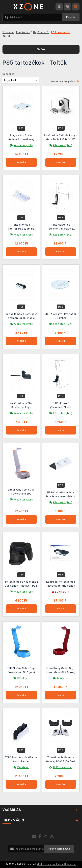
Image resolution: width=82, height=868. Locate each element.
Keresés (71, 17)
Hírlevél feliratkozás (59, 849)
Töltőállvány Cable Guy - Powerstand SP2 (21, 492)
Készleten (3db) (23, 235)
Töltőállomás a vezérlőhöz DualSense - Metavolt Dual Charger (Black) (21, 584)
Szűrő (41, 49)
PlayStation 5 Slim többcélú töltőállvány (21, 137)
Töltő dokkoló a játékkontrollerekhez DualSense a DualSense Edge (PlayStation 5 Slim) (61, 227)
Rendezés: (9, 74)
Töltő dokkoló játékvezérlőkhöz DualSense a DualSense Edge (61, 406)
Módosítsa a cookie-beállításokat (57, 864)
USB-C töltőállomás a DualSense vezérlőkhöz (61, 495)
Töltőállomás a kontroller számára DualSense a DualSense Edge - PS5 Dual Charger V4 (21, 316)
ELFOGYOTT (62, 592)
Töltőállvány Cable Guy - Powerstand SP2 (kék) (21, 670)
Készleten (23, 678)
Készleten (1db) (63, 145)
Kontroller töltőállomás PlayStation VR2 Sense (61, 584)
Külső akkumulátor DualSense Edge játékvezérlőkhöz (21, 406)
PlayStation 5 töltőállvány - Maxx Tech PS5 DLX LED (61, 137)
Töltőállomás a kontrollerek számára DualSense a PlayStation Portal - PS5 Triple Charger (21, 227)
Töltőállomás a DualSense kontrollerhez (21, 759)
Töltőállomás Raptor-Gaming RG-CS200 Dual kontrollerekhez (61, 760)
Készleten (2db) (23, 145)
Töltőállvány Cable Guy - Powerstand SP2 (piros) (61, 670)
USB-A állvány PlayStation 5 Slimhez (61, 316)
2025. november (62, 767)
